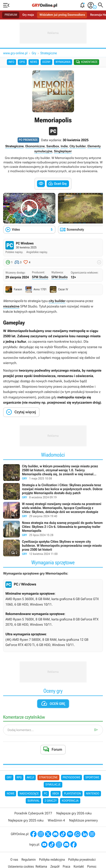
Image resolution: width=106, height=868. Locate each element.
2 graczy (51, 801)
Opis (22, 62)
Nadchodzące (29, 794)
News (34, 62)
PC (46, 794)
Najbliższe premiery (83, 820)
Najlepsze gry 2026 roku (74, 813)
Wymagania (63, 62)
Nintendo (93, 794)
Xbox (56, 794)
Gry (34, 53)
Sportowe (92, 778)
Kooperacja (70, 801)
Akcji (30, 778)
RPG (19, 778)
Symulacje (53, 785)
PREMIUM (11, 15)
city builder (57, 301)
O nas (14, 860)
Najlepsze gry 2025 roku (26, 820)
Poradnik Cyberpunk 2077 (33, 813)
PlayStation (72, 794)
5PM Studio (40, 277)
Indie (64, 146)
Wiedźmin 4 (56, 820)
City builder (78, 146)
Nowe (11, 794)
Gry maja (28, 15)
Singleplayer (63, 151)
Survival (33, 801)
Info (11, 62)
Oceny (46, 62)
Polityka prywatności (82, 860)
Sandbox (53, 146)
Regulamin (28, 860)
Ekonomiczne (35, 146)
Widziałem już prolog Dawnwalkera (62, 15)
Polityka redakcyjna (52, 860)
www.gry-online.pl (15, 53)
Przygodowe (72, 778)
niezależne (11, 306)
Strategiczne (49, 53)
